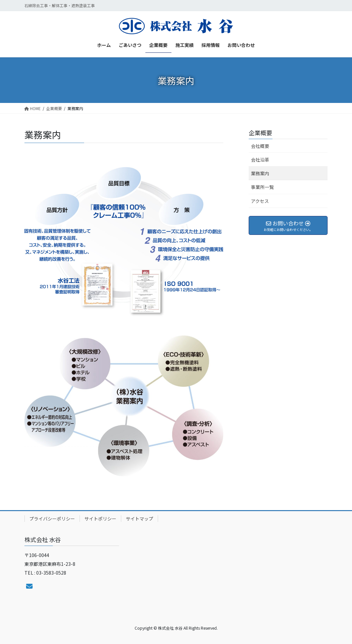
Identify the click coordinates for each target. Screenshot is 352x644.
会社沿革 (260, 160)
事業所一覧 (262, 187)
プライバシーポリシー (52, 519)
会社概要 (260, 146)
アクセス (260, 201)
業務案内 (260, 173)
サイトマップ (139, 519)
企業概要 (260, 133)
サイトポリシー (100, 519)
